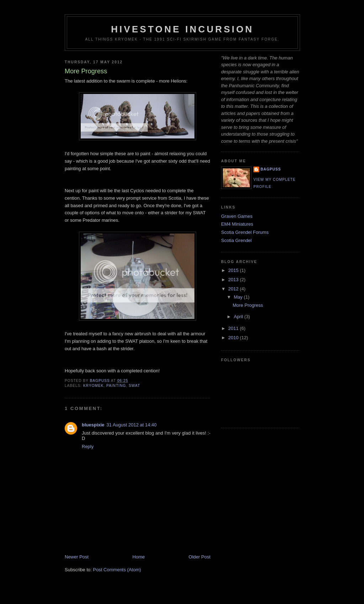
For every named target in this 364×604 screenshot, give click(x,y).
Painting (116, 386)
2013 (234, 280)
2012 (234, 289)
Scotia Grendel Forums (245, 232)
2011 (234, 328)
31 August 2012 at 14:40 (132, 425)
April (239, 317)
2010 (234, 338)
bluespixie (93, 425)
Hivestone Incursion (182, 29)
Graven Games (237, 216)
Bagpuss (271, 169)
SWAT (134, 386)
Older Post (200, 557)
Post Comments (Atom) (117, 570)
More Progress (248, 305)
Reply (88, 447)
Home (139, 557)
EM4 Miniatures (237, 224)
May (239, 297)
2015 (234, 270)
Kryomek (93, 386)
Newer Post (77, 557)
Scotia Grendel (236, 240)
